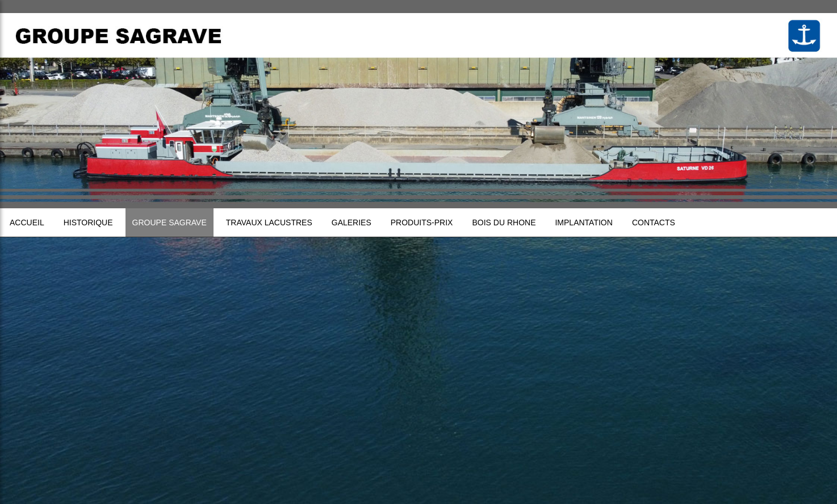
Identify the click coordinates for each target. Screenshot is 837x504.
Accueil (27, 222)
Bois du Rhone (504, 222)
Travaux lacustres (269, 222)
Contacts (654, 222)
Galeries (351, 222)
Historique (88, 222)
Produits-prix (422, 222)
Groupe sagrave (170, 222)
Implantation (583, 222)
